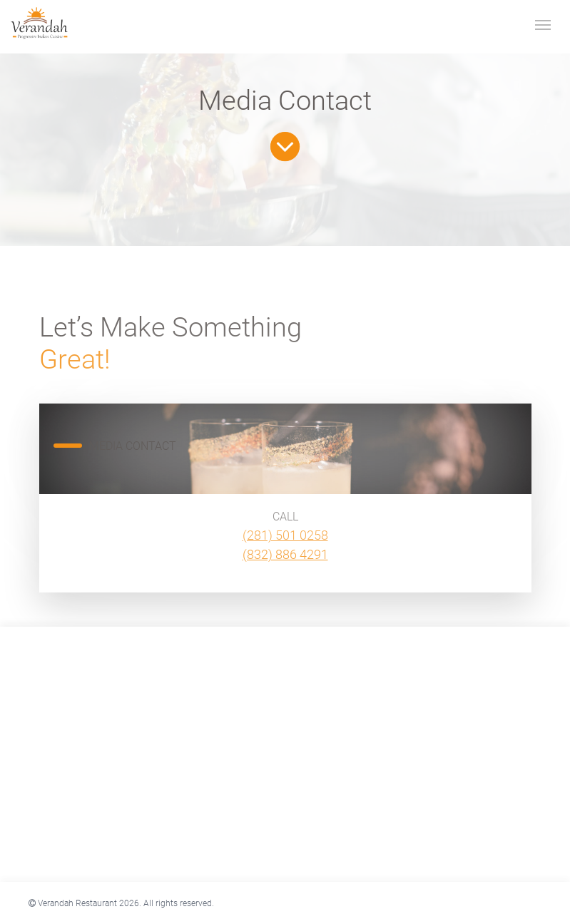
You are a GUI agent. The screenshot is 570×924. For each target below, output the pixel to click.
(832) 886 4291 (285, 554)
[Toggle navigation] (543, 24)
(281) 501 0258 (285, 535)
